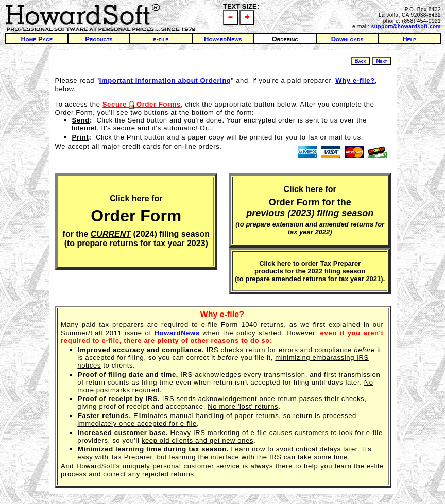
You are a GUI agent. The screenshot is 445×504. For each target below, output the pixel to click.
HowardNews (223, 39)
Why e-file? (222, 314)
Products (99, 39)
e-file (161, 39)
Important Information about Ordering (165, 81)
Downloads (347, 39)
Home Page (37, 39)
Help (409, 39)
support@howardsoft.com (406, 27)
